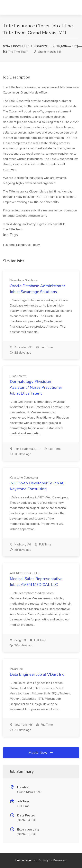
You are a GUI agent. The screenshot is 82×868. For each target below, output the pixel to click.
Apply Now (41, 753)
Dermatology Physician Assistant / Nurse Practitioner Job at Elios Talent (36, 387)
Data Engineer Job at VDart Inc (37, 674)
